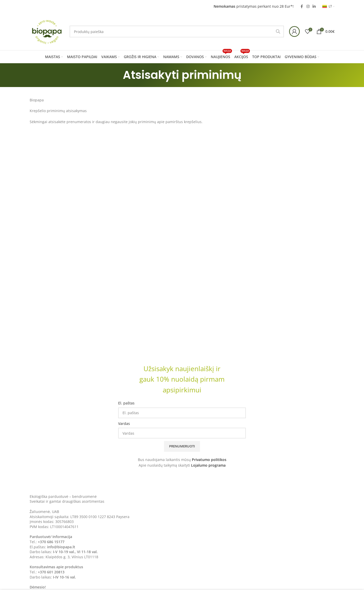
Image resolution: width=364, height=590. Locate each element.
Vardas (124, 423)
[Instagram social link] (308, 7)
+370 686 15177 (51, 542)
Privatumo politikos (209, 460)
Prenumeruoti (182, 446)
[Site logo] (47, 31)
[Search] (177, 31)
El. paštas (126, 403)
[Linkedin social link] (314, 7)
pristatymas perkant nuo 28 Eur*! (254, 6)
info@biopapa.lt (61, 547)
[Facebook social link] (302, 7)
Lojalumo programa (208, 465)
